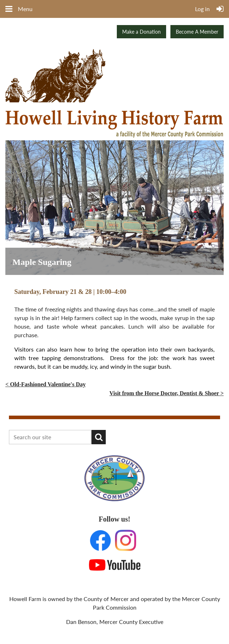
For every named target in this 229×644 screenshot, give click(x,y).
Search (99, 437)
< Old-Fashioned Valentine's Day (46, 384)
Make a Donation (141, 32)
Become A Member (197, 32)
